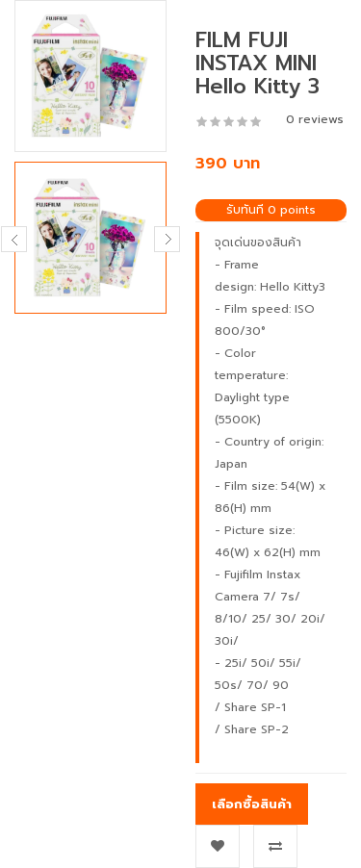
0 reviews (315, 119)
